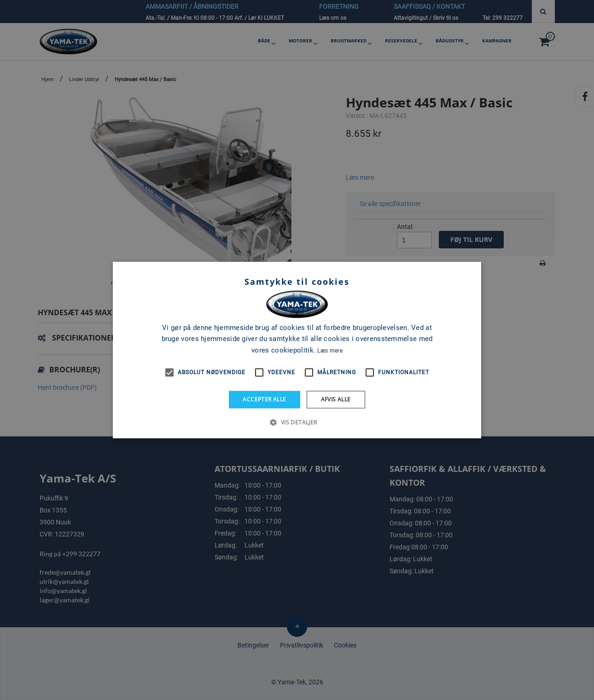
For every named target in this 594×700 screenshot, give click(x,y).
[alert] (297, 350)
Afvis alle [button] (336, 399)
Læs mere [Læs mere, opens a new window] (330, 351)
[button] (297, 422)
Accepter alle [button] (264, 399)
